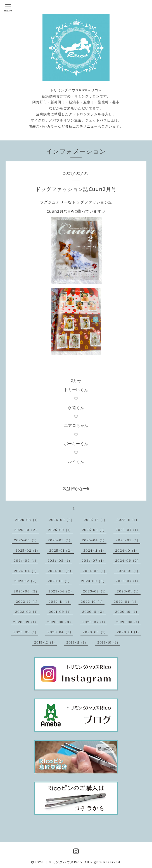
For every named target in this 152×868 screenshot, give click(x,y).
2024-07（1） (94, 560)
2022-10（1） (93, 602)
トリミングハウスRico (63, 862)
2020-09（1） (26, 622)
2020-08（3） (60, 622)
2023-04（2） (61, 591)
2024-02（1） (95, 571)
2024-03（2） (60, 571)
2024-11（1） (95, 550)
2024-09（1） (26, 560)
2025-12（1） (96, 520)
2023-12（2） (26, 581)
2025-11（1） (128, 520)
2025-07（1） (128, 530)
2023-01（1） (129, 591)
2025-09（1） (60, 530)
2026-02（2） (62, 520)
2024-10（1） (127, 550)
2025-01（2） (61, 550)
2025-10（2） (27, 530)
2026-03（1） (27, 520)
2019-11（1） (77, 642)
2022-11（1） (60, 602)
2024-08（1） (60, 560)
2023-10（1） (60, 581)
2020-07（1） (95, 622)
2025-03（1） (128, 540)
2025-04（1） (94, 540)
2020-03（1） (95, 632)
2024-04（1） (26, 571)
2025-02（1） (28, 550)
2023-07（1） (128, 581)
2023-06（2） (26, 591)
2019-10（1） (109, 642)
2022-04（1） (126, 602)
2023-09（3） (94, 581)
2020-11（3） (94, 612)
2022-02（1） (27, 612)
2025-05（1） (60, 540)
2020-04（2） (60, 632)
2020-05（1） (26, 632)
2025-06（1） (26, 540)
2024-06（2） (128, 560)
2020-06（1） (129, 622)
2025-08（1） (94, 530)
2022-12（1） (28, 602)
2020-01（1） (129, 632)
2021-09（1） (61, 612)
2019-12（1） (45, 642)
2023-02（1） (95, 591)
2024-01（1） (128, 571)
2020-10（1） (127, 612)
